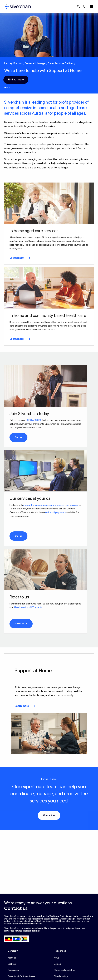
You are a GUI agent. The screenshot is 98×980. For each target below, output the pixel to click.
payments (48, 505)
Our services (13, 970)
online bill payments (55, 512)
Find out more (16, 80)
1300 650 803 (34, 420)
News (56, 958)
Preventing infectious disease (21, 976)
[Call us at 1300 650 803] (84, 7)
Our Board (12, 964)
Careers (57, 964)
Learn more (17, 258)
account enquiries (33, 505)
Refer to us (21, 624)
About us (12, 958)
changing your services (66, 505)
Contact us (49, 815)
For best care (49, 779)
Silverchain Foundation (64, 970)
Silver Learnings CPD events (28, 607)
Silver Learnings (61, 976)
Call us (18, 437)
